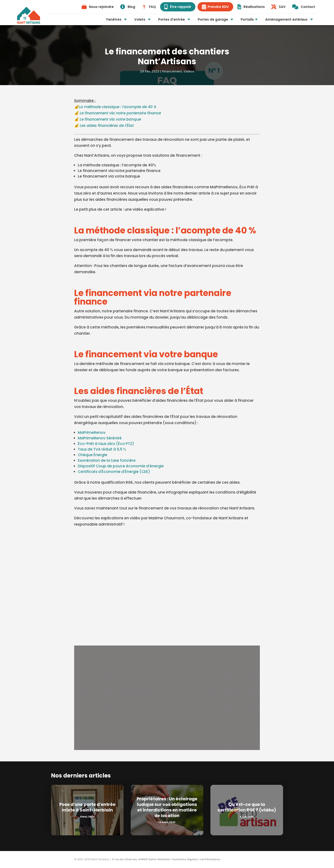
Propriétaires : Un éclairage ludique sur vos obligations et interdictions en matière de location (167, 807)
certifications (210, 859)
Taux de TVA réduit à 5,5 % (102, 449)
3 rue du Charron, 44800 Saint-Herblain (141, 859)
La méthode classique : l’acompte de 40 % (117, 107)
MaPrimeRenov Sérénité (100, 438)
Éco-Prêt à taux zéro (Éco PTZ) (106, 444)
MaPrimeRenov (92, 432)
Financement (172, 71)
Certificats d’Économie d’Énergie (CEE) (114, 472)
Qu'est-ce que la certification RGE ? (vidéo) (247, 807)
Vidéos (189, 71)
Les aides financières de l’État (107, 126)
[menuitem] (98, 7)
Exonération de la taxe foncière (107, 460)
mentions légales (185, 859)
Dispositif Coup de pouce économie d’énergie (121, 466)
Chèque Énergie (93, 455)
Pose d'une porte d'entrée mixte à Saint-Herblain (87, 807)
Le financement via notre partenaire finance (120, 113)
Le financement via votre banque (110, 119)
